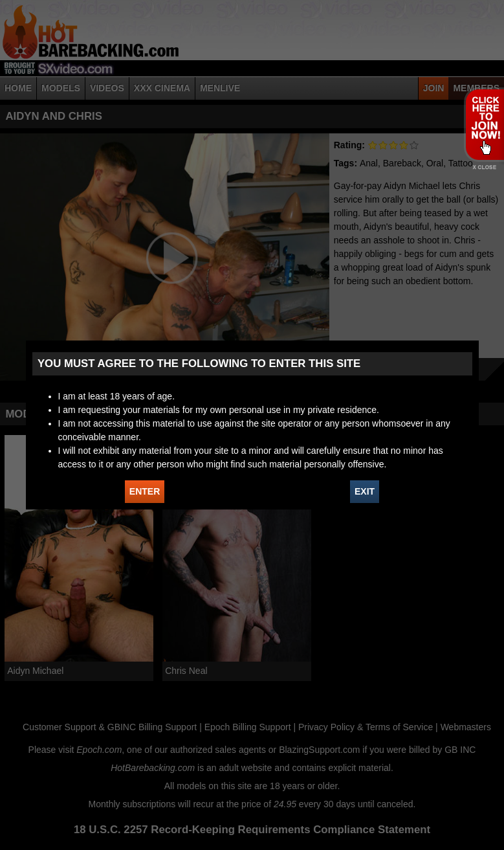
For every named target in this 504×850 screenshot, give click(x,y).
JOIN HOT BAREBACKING (484, 124)
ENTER (145, 491)
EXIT (365, 491)
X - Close (484, 167)
